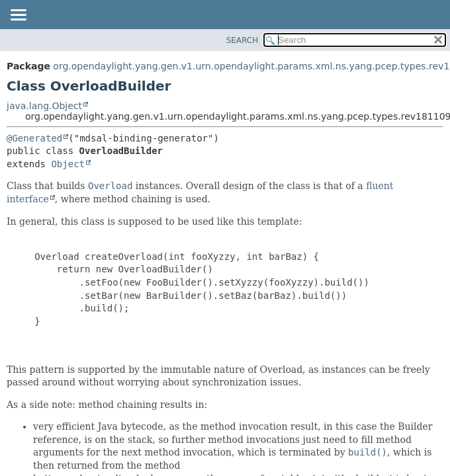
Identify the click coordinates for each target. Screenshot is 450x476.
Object (68, 164)
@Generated (34, 138)
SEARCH (243, 40)
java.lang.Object (44, 106)
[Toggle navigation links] (18, 16)
